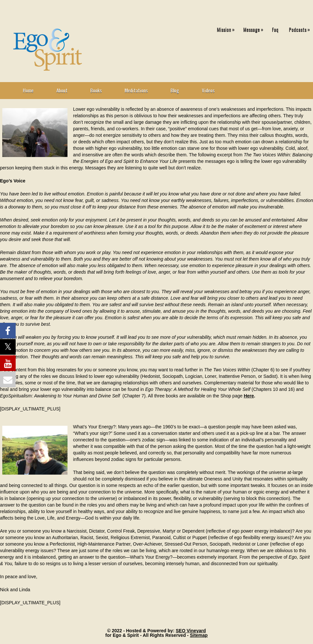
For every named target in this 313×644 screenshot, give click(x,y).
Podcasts (301, 28)
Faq (275, 29)
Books (96, 90)
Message (255, 28)
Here (249, 396)
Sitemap (199, 635)
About (62, 90)
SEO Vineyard (191, 631)
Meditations (136, 90)
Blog (175, 90)
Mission (227, 28)
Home (28, 90)
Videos (208, 90)
